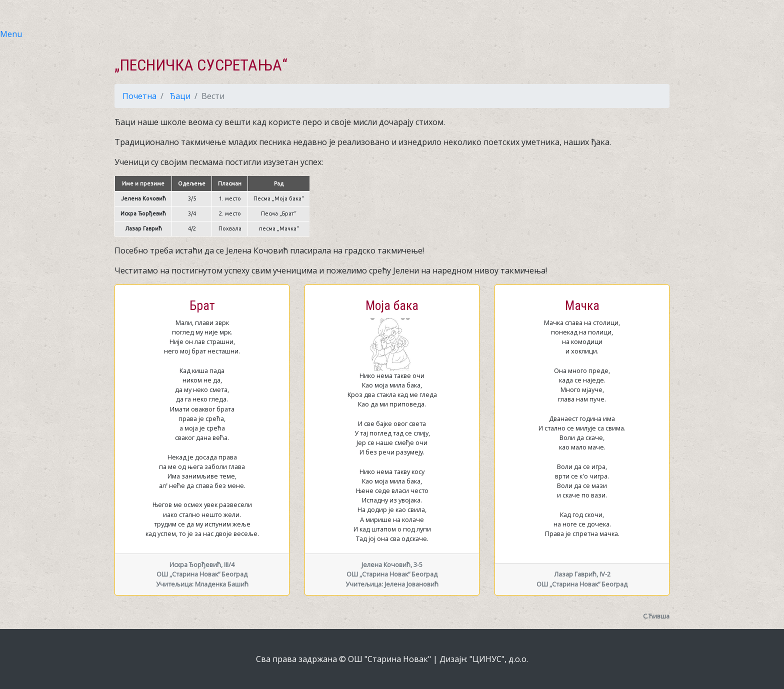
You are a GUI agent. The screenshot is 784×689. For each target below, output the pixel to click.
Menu (11, 34)
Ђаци (180, 96)
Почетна (139, 96)
